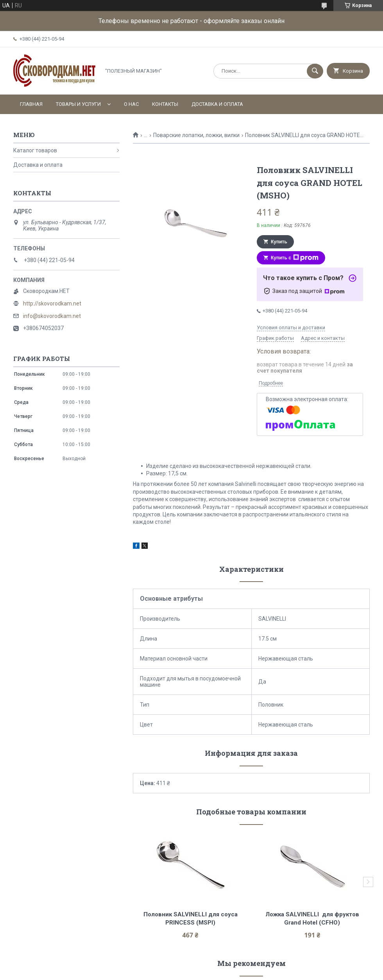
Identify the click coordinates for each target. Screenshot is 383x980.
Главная (31, 104)
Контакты (165, 104)
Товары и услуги (78, 104)
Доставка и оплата (217, 104)
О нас (131, 104)
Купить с (295, 258)
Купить (279, 242)
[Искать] (315, 71)
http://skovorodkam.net (52, 303)
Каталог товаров (35, 150)
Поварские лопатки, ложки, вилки (196, 135)
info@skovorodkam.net (52, 316)
